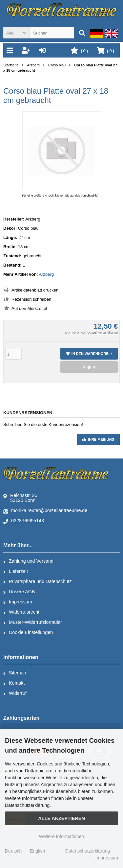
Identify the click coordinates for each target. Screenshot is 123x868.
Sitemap (15, 673)
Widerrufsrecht (21, 612)
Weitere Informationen (61, 836)
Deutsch (13, 851)
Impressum (18, 602)
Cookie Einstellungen (28, 633)
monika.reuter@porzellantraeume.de (45, 511)
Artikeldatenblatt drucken (35, 290)
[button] (16, 33)
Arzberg (47, 274)
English (37, 851)
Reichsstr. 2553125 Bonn (20, 498)
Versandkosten (108, 333)
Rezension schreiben (31, 299)
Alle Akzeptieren (61, 818)
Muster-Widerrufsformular (33, 622)
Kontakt (14, 683)
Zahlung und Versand (28, 561)
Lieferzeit (16, 572)
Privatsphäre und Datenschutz (38, 582)
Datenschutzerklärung (88, 851)
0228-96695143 (24, 521)
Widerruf (15, 693)
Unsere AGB (19, 592)
